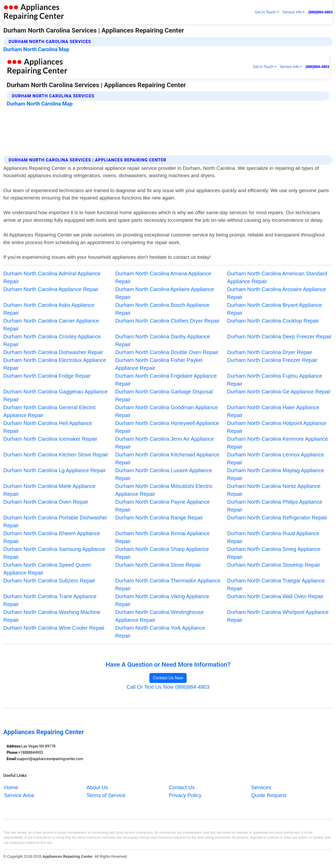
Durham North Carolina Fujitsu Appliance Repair (275, 380)
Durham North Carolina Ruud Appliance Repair (273, 537)
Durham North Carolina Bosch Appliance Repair (162, 309)
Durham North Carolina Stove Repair (158, 565)
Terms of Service (106, 795)
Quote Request (269, 795)
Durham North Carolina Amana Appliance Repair (163, 277)
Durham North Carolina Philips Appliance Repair (275, 506)
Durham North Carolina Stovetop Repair (274, 565)
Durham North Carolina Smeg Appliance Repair (274, 553)
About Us (97, 787)
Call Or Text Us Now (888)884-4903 (168, 687)
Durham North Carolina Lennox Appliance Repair (275, 459)
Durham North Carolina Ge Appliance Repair (279, 392)
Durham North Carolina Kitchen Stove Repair (56, 455)
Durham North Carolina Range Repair (159, 518)
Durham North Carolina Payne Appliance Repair (162, 506)
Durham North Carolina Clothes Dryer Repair (167, 321)
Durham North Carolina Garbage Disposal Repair (164, 396)
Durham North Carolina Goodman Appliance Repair (167, 411)
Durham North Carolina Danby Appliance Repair (163, 340)
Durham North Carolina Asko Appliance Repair (49, 309)
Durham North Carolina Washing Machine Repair (52, 616)
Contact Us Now (168, 678)
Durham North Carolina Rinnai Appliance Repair (162, 537)
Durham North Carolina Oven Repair (46, 502)
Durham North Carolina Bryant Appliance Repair (274, 309)
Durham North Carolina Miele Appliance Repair (49, 490)
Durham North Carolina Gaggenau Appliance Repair (56, 396)
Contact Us (182, 787)
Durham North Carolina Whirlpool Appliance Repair (278, 616)
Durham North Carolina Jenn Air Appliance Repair (165, 443)
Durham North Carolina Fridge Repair (47, 376)
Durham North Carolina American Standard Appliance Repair (277, 277)
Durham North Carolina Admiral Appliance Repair (52, 277)
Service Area (19, 795)
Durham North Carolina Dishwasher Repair (53, 352)
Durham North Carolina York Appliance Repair (160, 632)
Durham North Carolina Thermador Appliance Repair (168, 585)
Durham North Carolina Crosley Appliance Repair (52, 340)
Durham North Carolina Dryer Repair (270, 352)
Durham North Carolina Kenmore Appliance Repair (278, 443)
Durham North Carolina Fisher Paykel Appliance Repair (159, 364)
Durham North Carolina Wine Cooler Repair (54, 628)
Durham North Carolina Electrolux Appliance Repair (55, 364)
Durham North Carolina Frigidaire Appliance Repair (166, 380)
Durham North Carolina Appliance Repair (51, 289)
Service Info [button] (292, 12)
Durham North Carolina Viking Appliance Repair (162, 600)
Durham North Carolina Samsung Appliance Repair (54, 553)
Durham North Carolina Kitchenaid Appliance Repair (167, 459)
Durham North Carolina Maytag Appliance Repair (275, 474)
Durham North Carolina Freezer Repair (272, 360)
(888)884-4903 (321, 12)
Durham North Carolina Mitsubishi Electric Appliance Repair (164, 490)
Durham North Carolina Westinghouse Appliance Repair (160, 616)
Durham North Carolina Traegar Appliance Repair (276, 585)
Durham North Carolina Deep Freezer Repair (279, 336)
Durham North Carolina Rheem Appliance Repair (52, 537)
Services (261, 787)
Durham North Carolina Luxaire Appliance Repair (164, 474)
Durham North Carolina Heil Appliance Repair (48, 427)
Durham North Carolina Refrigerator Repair (277, 518)
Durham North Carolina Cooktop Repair (273, 321)
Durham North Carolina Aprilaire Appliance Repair (165, 293)
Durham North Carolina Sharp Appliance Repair (162, 553)
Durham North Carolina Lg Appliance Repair (55, 470)
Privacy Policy (185, 795)
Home (11, 787)
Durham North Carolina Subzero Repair (49, 581)
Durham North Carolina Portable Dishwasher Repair (55, 522)
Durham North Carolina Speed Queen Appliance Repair (47, 569)
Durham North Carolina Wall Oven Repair (275, 596)
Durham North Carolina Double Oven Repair (167, 352)
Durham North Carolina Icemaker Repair (50, 439)
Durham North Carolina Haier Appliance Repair (273, 411)
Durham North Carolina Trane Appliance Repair (50, 600)
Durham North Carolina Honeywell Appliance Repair (167, 427)
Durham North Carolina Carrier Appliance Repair (51, 325)
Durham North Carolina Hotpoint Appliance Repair (277, 427)
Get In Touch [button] (265, 12)
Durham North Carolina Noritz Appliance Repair (274, 490)
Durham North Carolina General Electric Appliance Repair (50, 411)
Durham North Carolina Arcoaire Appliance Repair (277, 293)
